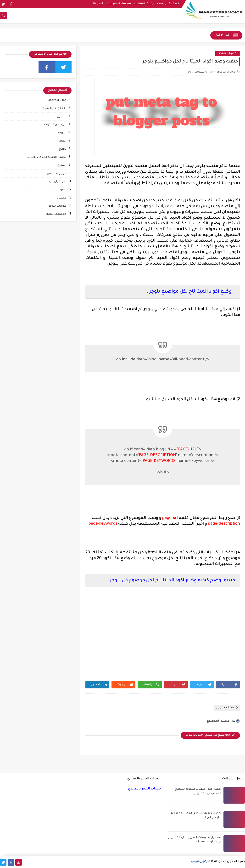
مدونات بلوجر (228, 54)
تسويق (62, 166)
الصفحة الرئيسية (168, 4)
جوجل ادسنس (57, 174)
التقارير (62, 117)
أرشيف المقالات (144, 4)
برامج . (62, 149)
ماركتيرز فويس (201, 862)
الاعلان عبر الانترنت (54, 109)
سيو (63, 190)
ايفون (63, 141)
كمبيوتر (61, 198)
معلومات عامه (56, 214)
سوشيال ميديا (56, 182)
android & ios (57, 100)
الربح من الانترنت (55, 125)
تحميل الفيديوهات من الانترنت (46, 157)
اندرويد (62, 133)
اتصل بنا (98, 4)
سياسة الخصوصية (119, 4)
